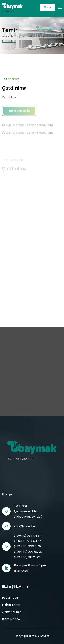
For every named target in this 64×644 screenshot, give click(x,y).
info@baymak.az (25, 526)
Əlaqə (48, 7)
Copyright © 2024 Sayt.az (32, 636)
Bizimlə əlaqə (11, 619)
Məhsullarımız (11, 605)
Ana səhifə (9, 36)
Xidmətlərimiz (31, 36)
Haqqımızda (10, 598)
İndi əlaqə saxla (19, 112)
